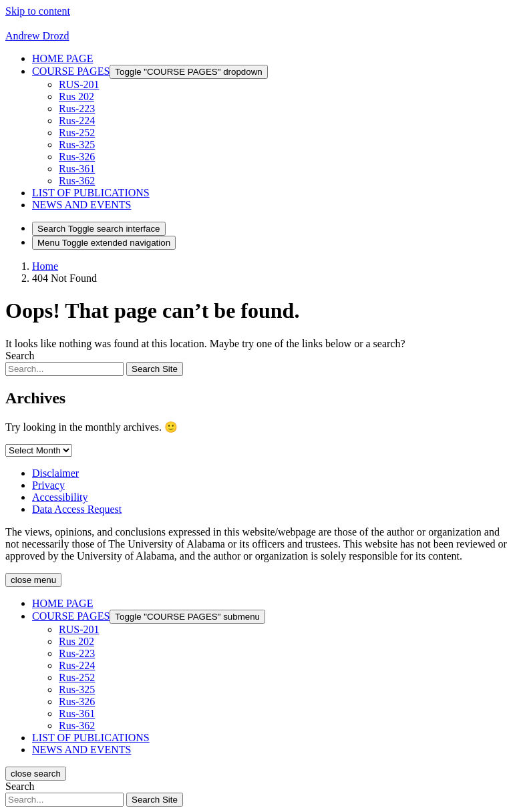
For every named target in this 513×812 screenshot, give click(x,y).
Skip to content (38, 11)
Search (20, 356)
